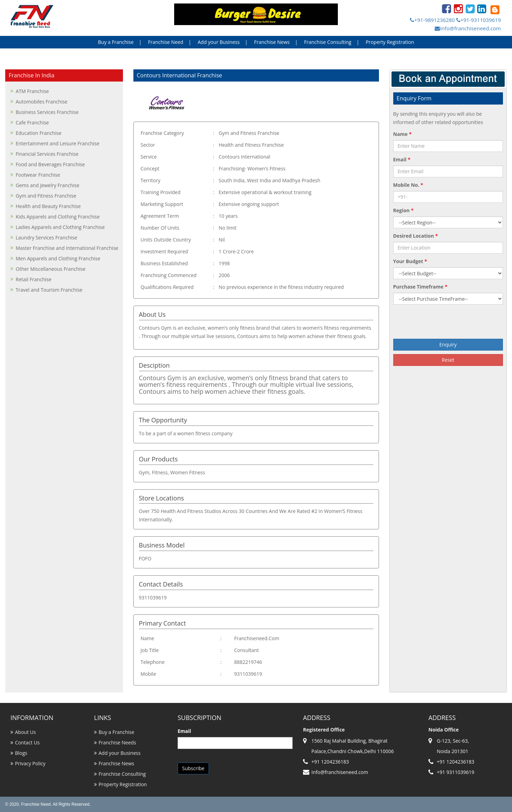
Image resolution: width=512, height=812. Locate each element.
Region (404, 210)
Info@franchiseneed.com (468, 28)
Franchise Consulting (328, 42)
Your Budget (410, 261)
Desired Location (416, 236)
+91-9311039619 (479, 20)
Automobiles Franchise (42, 102)
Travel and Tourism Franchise (49, 290)
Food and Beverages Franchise (50, 164)
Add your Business (219, 42)
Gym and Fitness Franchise (46, 196)
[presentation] (448, 322)
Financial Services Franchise (47, 154)
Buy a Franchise (116, 42)
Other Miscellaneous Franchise (51, 269)
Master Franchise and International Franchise (67, 248)
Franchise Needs (117, 742)
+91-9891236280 (432, 20)
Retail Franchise (34, 279)
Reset (448, 360)
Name (402, 134)
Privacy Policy (30, 763)
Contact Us (27, 742)
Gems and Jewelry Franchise (48, 185)
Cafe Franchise (32, 122)
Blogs (21, 753)
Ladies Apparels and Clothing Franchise (60, 227)
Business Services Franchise (47, 112)
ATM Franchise (32, 91)
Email (402, 159)
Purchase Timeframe (420, 287)
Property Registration (390, 42)
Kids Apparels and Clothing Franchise (58, 217)
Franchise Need (166, 42)
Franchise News (272, 42)
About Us (25, 732)
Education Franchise (38, 133)
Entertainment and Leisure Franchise (57, 143)
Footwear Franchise (38, 175)
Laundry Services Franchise (46, 238)
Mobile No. (408, 185)
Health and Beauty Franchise (48, 206)
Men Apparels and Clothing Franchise (58, 258)
